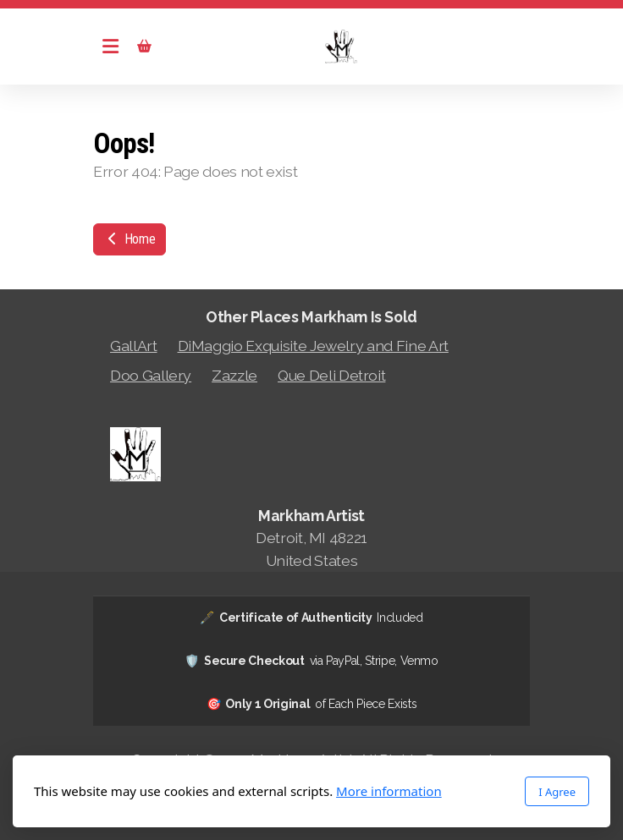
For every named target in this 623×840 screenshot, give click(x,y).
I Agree (557, 792)
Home (130, 239)
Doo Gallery (151, 375)
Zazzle (234, 375)
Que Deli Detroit (331, 375)
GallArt (134, 346)
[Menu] (110, 47)
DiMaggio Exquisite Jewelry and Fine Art (313, 346)
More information (389, 791)
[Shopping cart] (144, 47)
